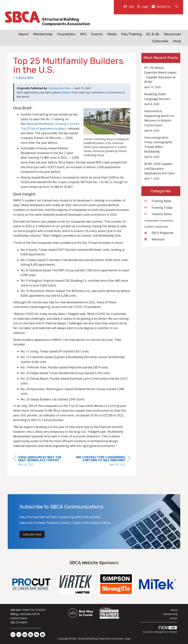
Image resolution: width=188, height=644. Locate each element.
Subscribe (160, 41)
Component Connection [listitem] (159, 221)
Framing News (25, 77)
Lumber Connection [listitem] (156, 227)
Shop (177, 41)
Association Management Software (160, 630)
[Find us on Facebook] (13, 635)
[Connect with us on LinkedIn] (25, 635)
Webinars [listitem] (155, 239)
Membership (43, 34)
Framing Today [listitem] (158, 208)
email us (66, 92)
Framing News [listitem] (158, 201)
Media (112, 34)
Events (97, 34)
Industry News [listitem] (158, 214)
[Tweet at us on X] (19, 635)
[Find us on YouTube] (36, 635)
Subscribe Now (32, 534)
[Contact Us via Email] (43, 635)
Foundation (66, 34)
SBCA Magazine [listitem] (159, 233)
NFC (83, 34)
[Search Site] (177, 6)
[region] (103, 461)
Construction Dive (59, 88)
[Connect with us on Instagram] (31, 635)
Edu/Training (131, 34)
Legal (128, 639)
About (23, 34)
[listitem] (161, 77)
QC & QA (153, 34)
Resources (173, 34)
